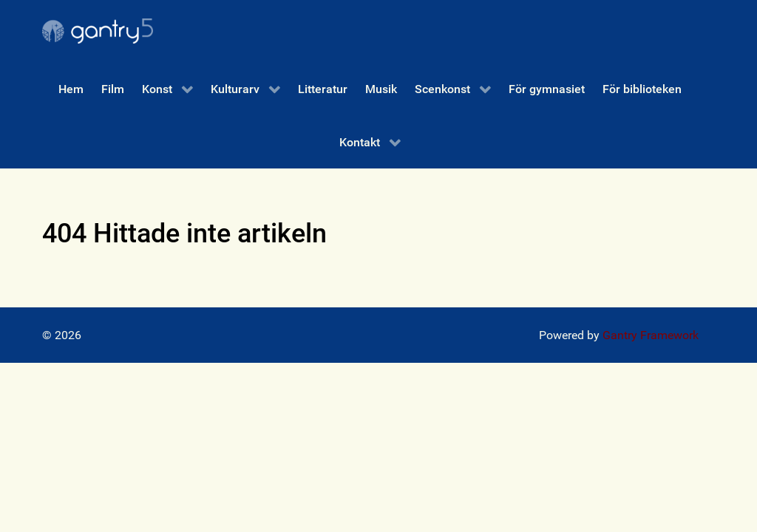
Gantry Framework (651, 335)
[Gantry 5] (98, 31)
